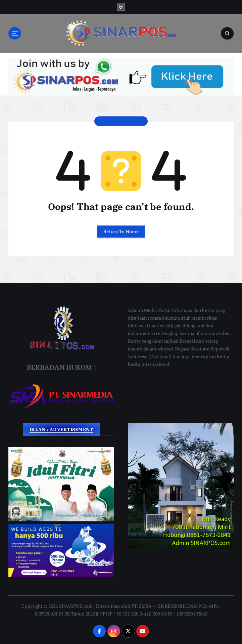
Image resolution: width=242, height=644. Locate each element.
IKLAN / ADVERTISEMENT (61, 429)
